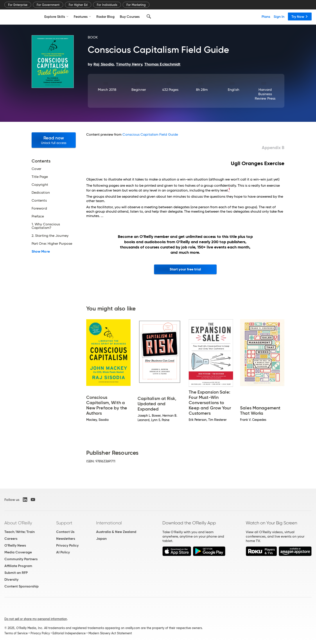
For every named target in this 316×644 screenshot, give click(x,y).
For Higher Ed (78, 5)
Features (82, 16)
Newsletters (66, 539)
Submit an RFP (16, 573)
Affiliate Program (18, 566)
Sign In (279, 16)
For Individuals (107, 5)
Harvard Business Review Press (265, 94)
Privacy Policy (67, 545)
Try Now (300, 16)
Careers (11, 539)
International (109, 523)
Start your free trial (185, 269)
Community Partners (21, 559)
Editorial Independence (69, 633)
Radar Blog (105, 16)
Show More (41, 252)
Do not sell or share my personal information (36, 619)
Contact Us (65, 532)
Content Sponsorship (22, 586)
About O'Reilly (18, 523)
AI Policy (63, 552)
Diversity (11, 579)
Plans (266, 16)
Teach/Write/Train (20, 532)
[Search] (149, 16)
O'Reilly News (15, 545)
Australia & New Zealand (116, 532)
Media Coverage (18, 552)
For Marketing (136, 5)
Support (64, 523)
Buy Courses (130, 16)
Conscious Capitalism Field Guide (150, 134)
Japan (101, 539)
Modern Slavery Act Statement (110, 633)
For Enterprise (18, 5)
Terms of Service (16, 633)
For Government (48, 5)
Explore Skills (56, 16)
